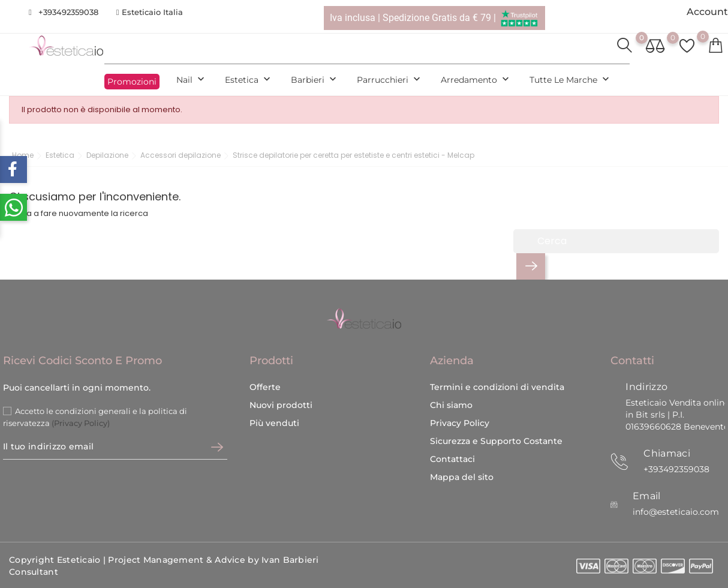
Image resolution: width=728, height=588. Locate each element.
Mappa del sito (462, 477)
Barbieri (315, 80)
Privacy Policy (460, 423)
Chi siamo (451, 405)
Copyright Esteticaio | (58, 560)
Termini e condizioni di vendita (497, 387)
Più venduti (274, 423)
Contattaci (452, 459)
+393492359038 (68, 12)
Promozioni (132, 82)
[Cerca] (616, 241)
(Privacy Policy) (81, 423)
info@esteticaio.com (676, 512)
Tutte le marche (571, 80)
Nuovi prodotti (281, 405)
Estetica (249, 80)
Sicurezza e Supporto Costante (496, 441)
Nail (192, 80)
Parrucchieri (390, 80)
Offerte (265, 387)
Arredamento (476, 80)
